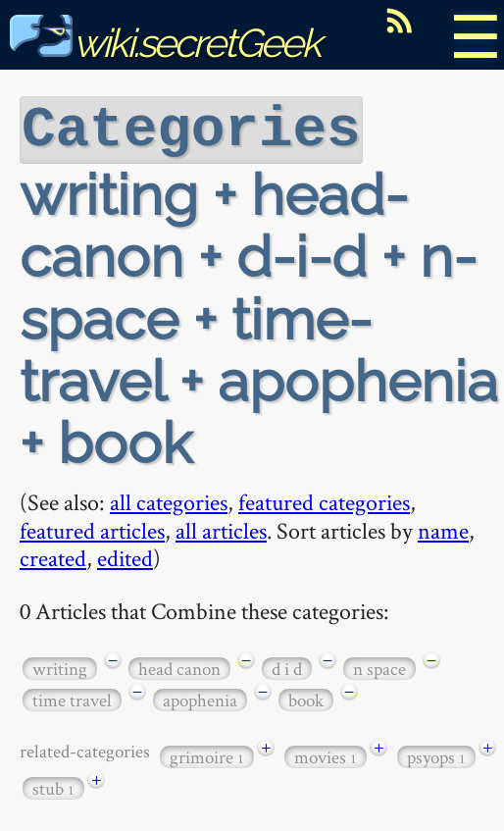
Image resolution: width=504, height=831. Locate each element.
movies (326, 755)
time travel (72, 698)
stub (53, 786)
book (306, 698)
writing (60, 667)
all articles (221, 528)
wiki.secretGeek (165, 43)
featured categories (324, 500)
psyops (436, 755)
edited (125, 556)
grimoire (207, 755)
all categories (169, 500)
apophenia (200, 698)
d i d (287, 667)
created (53, 556)
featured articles (92, 528)
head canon (179, 667)
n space (379, 667)
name (443, 528)
